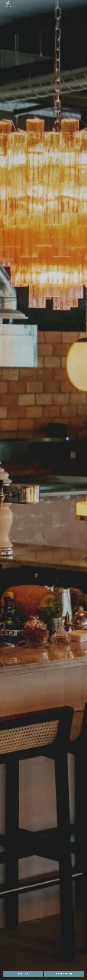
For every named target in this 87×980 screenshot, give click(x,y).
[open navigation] (82, 4)
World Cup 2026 (64, 974)
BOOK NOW (23, 974)
